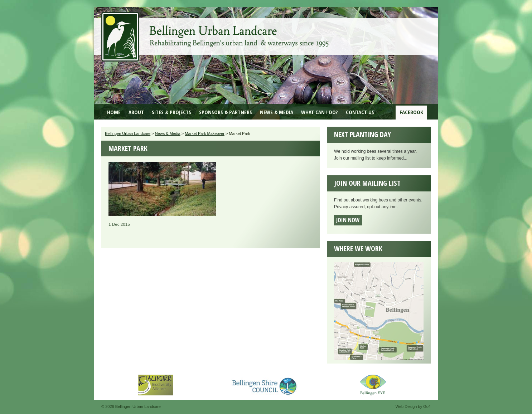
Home (114, 112)
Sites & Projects (171, 112)
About (136, 112)
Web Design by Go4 (413, 406)
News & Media (277, 112)
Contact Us (360, 112)
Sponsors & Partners (226, 112)
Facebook (411, 112)
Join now (348, 220)
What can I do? (320, 112)
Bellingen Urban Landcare (216, 31)
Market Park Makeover (205, 133)
